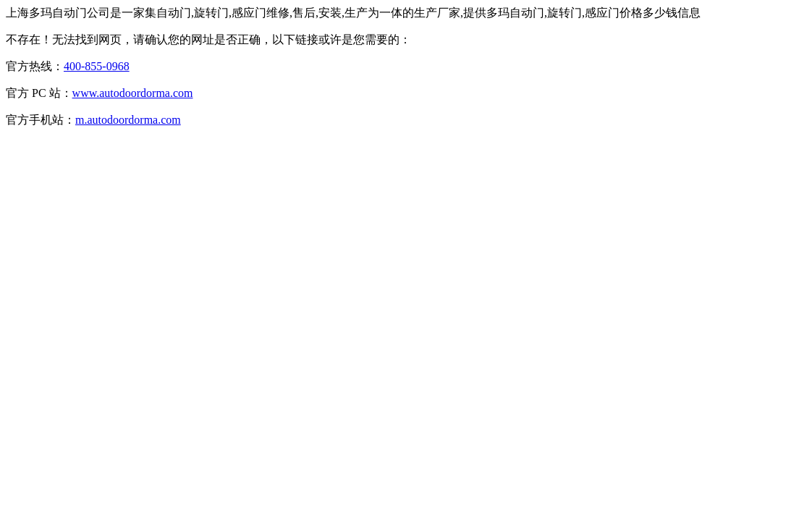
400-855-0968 (97, 66)
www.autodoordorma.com (133, 93)
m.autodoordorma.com (128, 120)
